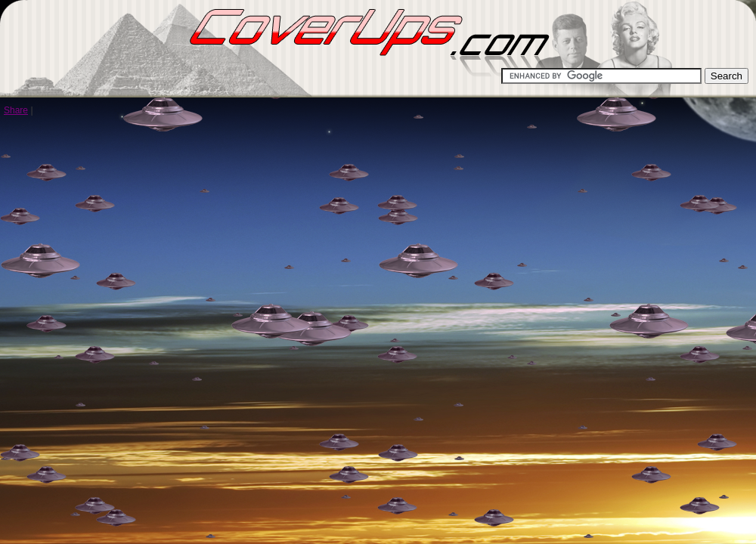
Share (16, 110)
